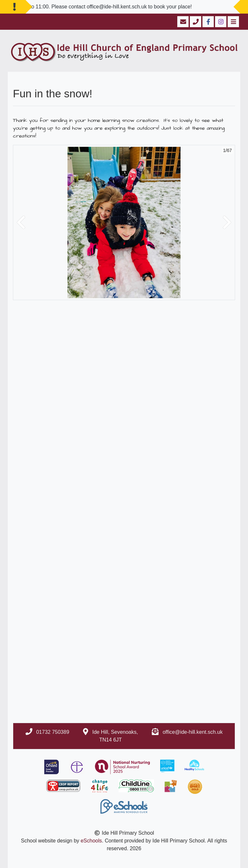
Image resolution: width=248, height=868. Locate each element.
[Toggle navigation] (233, 22)
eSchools (91, 841)
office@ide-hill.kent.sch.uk (193, 732)
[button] (21, 222)
